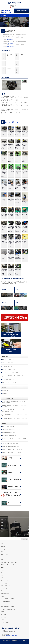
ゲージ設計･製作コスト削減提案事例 (8, 609)
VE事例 (2, 596)
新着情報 (3, 532)
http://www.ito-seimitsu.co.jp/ (12, 636)
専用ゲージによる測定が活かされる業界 (11, 429)
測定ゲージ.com (14, 3)
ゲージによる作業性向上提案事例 (7, 599)
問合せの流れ (3, 617)
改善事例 (3, 528)
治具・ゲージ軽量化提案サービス (10, 363)
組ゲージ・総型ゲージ (12, 122)
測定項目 (3, 575)
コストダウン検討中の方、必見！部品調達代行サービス (14, 376)
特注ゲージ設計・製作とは (8, 426)
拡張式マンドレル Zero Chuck (9, 383)
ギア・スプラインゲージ (6, 583)
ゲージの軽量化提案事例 (6, 601)
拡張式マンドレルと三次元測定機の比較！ (12, 446)
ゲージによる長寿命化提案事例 (7, 604)
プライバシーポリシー (5, 622)
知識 (2, 544)
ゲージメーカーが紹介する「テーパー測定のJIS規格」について (15, 439)
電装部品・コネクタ (5, 591)
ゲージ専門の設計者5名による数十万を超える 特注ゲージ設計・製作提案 (15, 402)
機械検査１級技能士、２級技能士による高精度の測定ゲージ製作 (14, 406)
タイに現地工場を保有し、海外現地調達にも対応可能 (14, 419)
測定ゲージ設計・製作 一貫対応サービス (9, 562)
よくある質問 (3, 549)
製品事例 (3, 525)
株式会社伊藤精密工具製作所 (13, 640)
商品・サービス (4, 519)
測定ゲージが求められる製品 (9, 433)
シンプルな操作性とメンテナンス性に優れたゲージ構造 (14, 415)
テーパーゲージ (4, 588)
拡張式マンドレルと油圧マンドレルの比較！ (12, 452)
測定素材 (3, 578)
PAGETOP (25, 539)
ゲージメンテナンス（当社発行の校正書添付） (13, 372)
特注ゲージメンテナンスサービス (7, 565)
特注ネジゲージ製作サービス (9, 369)
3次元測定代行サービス (8, 366)
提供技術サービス (4, 554)
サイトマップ (3, 625)
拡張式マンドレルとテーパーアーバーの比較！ (13, 449)
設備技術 (3, 522)
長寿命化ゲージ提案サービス (9, 360)
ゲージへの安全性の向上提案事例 (7, 607)
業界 (2, 573)
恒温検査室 (5, 394)
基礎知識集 (3, 546)
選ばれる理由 (3, 516)
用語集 (2, 552)
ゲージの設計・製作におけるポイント (11, 436)
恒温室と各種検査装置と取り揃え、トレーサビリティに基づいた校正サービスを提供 (14, 411)
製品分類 (3, 570)
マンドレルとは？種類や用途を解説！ (11, 443)
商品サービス (3, 557)
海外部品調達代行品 (5, 594)
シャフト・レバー (4, 580)
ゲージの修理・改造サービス (9, 380)
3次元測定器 (5, 390)
